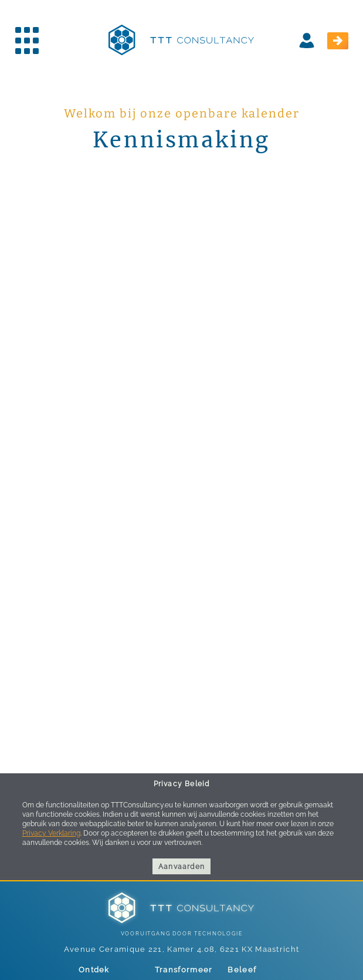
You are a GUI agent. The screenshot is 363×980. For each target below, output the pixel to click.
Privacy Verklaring (51, 833)
